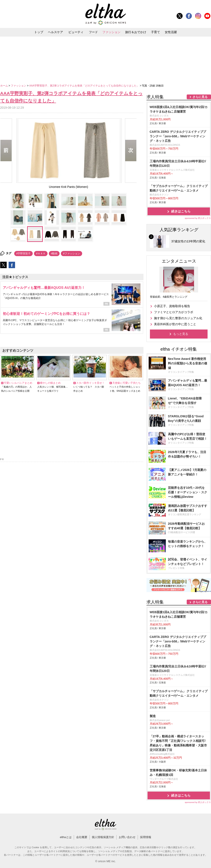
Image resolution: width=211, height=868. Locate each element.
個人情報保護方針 (103, 837)
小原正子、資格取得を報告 (172, 306)
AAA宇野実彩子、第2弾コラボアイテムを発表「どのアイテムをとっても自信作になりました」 (85, 86)
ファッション (111, 32)
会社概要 (82, 837)
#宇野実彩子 (24, 254)
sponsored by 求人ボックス (198, 218)
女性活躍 (171, 32)
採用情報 (146, 837)
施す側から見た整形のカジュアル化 (178, 318)
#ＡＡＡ (41, 254)
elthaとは (66, 837)
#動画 (54, 254)
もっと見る (181, 334)
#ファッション (72, 254)
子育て (156, 32)
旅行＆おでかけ (136, 32)
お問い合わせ (127, 837)
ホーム (4, 86)
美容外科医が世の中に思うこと (175, 324)
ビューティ (76, 32)
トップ (39, 32)
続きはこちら (181, 211)
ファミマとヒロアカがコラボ (174, 312)
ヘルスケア (55, 32)
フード (93, 32)
